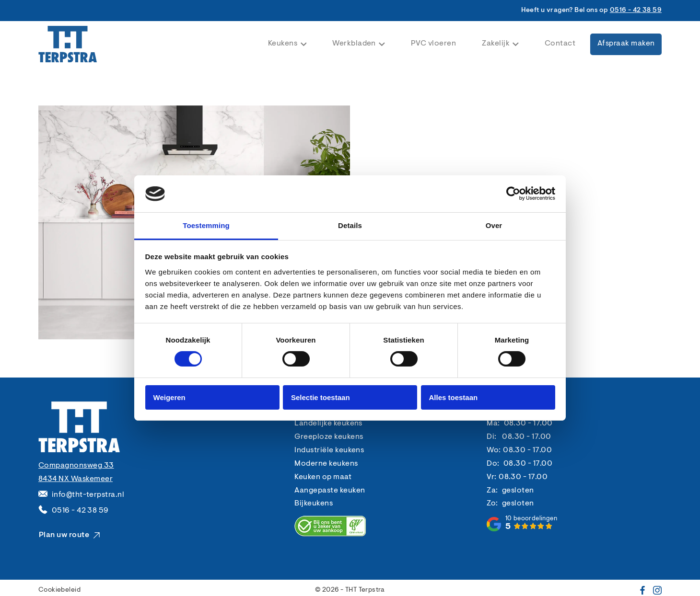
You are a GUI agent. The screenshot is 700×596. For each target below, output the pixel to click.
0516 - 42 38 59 (636, 11)
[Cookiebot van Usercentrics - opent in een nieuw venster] (513, 194)
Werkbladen (359, 44)
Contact (560, 44)
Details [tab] (350, 225)
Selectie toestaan (321, 397)
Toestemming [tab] (206, 225)
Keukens (287, 44)
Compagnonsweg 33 (76, 466)
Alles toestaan (454, 397)
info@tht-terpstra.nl (88, 495)
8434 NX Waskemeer (76, 479)
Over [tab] (494, 225)
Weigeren (169, 397)
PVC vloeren (433, 44)
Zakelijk (500, 44)
